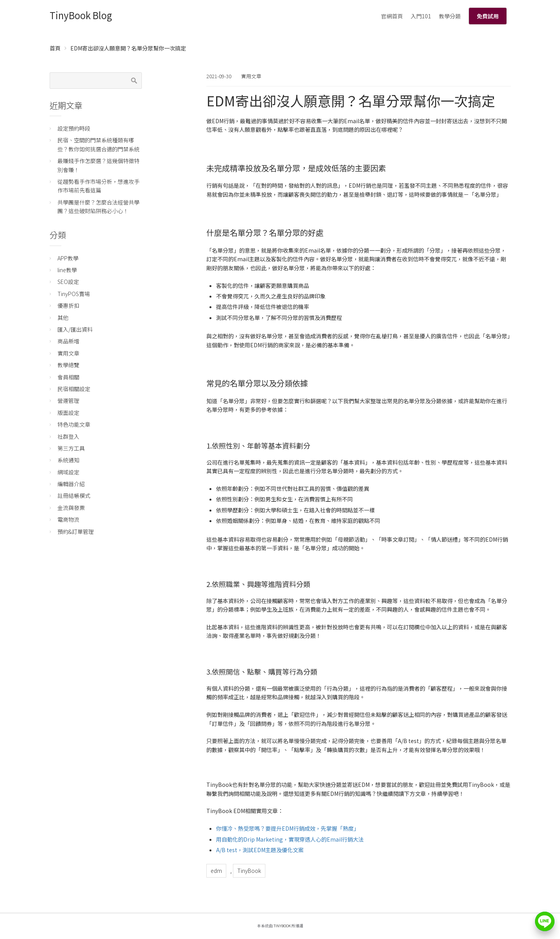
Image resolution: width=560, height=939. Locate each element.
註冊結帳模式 (74, 496)
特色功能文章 (74, 424)
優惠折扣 (68, 305)
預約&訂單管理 (76, 531)
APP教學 (68, 258)
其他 (63, 318)
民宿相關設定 (74, 389)
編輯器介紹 (71, 484)
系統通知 (68, 460)
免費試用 (488, 16)
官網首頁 (392, 16)
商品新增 (68, 341)
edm (216, 871)
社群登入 (68, 436)
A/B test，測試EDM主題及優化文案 (260, 850)
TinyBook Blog (81, 15)
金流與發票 (71, 508)
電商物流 (68, 519)
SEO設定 (68, 282)
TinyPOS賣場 (74, 294)
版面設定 (68, 413)
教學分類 (450, 16)
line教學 (67, 270)
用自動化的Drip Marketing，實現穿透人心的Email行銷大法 (290, 839)
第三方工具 (71, 448)
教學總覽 (68, 365)
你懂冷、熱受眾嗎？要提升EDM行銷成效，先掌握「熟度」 (288, 828)
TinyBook (249, 871)
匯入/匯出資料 (75, 329)
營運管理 (68, 400)
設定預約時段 (74, 128)
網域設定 (68, 472)
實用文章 (251, 76)
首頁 (55, 48)
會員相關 (68, 377)
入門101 (421, 16)
